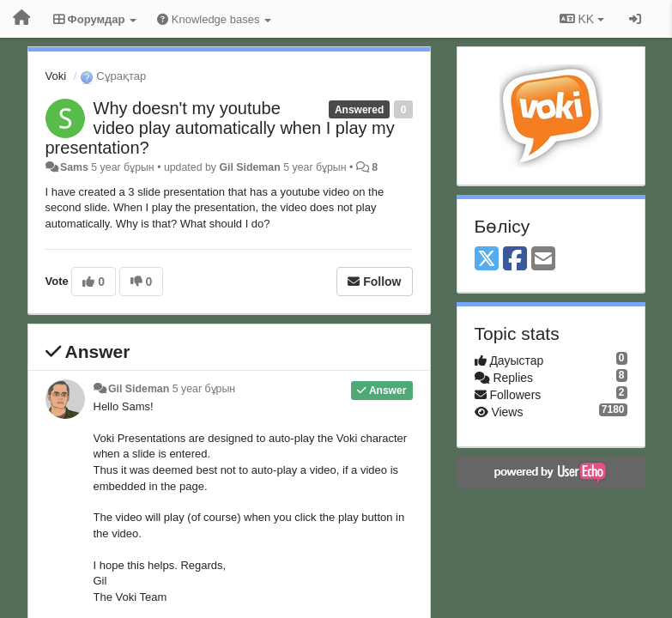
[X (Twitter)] (487, 260)
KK (582, 19)
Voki (56, 76)
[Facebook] (515, 260)
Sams (74, 167)
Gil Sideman (249, 167)
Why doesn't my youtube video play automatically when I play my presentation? (220, 128)
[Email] (543, 260)
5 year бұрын (204, 389)
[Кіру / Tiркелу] (635, 19)
